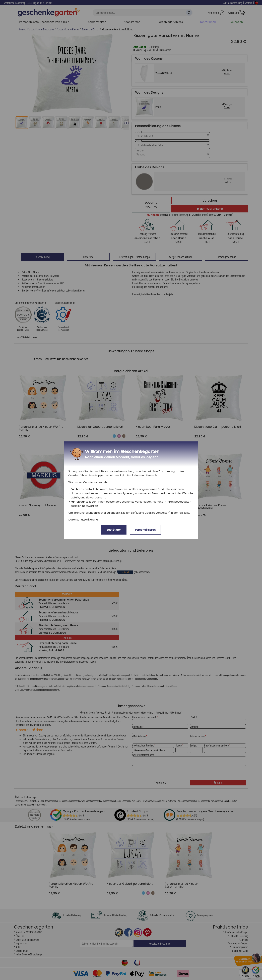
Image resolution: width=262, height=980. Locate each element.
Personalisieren (145, 530)
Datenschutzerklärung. (83, 520)
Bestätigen (114, 530)
